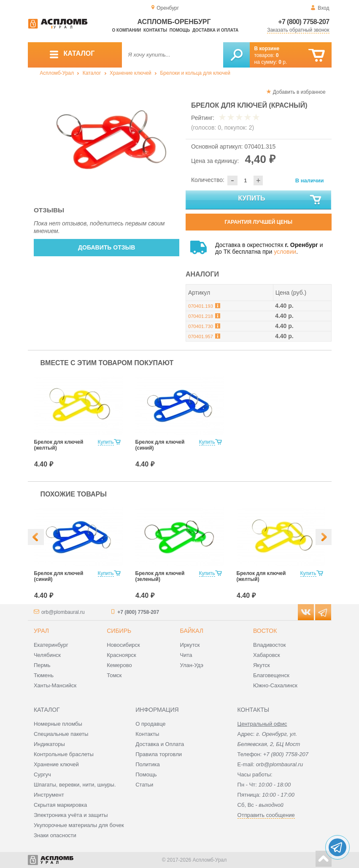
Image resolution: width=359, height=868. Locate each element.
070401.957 (201, 336)
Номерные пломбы (58, 724)
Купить (280, 200)
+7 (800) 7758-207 (304, 22)
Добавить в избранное (299, 92)
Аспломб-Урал (57, 73)
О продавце (150, 724)
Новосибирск (123, 645)
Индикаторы (49, 744)
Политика (148, 764)
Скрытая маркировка (60, 805)
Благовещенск (271, 675)
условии (285, 252)
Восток (265, 631)
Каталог (92, 73)
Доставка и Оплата (160, 744)
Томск (114, 675)
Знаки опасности (55, 835)
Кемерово (119, 665)
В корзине (267, 49)
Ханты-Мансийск (55, 685)
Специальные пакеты (61, 734)
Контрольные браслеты (64, 754)
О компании (127, 30)
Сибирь (119, 631)
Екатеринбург (51, 645)
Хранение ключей (131, 73)
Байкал (192, 631)
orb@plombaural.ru (63, 612)
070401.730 (201, 326)
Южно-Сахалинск (275, 685)
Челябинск (47, 655)
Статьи (144, 785)
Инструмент (49, 795)
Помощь (180, 30)
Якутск (262, 665)
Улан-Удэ (192, 665)
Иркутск (190, 645)
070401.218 (201, 316)
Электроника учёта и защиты (71, 815)
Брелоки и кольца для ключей (195, 73)
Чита (186, 655)
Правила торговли (159, 754)
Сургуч (42, 774)
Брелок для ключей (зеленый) (160, 576)
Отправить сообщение (266, 815)
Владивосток (270, 645)
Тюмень (44, 675)
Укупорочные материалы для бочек (79, 825)
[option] (107, 140)
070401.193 (201, 306)
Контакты (155, 30)
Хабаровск (267, 655)
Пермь (42, 665)
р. (283, 62)
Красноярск (121, 655)
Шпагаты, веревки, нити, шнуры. (75, 785)
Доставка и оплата (215, 30)
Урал (41, 631)
